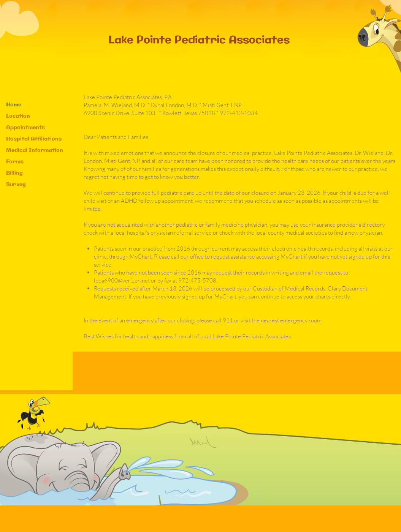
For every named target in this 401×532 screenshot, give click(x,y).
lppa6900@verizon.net (122, 280)
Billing (14, 173)
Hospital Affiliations (34, 139)
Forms (15, 162)
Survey (16, 185)
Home (14, 105)
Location (18, 116)
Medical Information (35, 150)
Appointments (25, 128)
